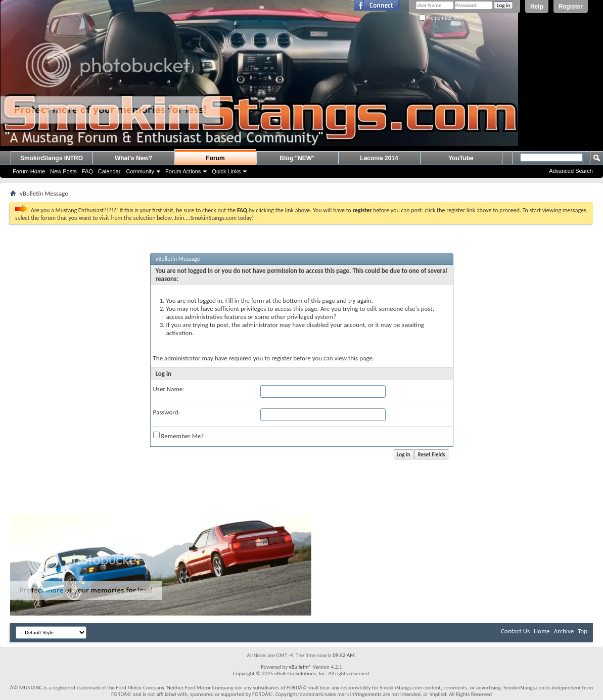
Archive (564, 631)
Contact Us (515, 631)
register (282, 358)
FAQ (87, 171)
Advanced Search (571, 171)
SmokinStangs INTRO (52, 158)
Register (571, 7)
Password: (167, 412)
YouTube (461, 158)
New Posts (63, 171)
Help (537, 7)
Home (542, 631)
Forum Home (29, 171)
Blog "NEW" (297, 158)
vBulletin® (300, 667)
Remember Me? (441, 18)
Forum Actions (183, 171)
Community (140, 171)
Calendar (109, 171)
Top (583, 631)
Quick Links (226, 171)
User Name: (169, 389)
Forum (215, 158)
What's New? (133, 158)
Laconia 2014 (379, 158)
